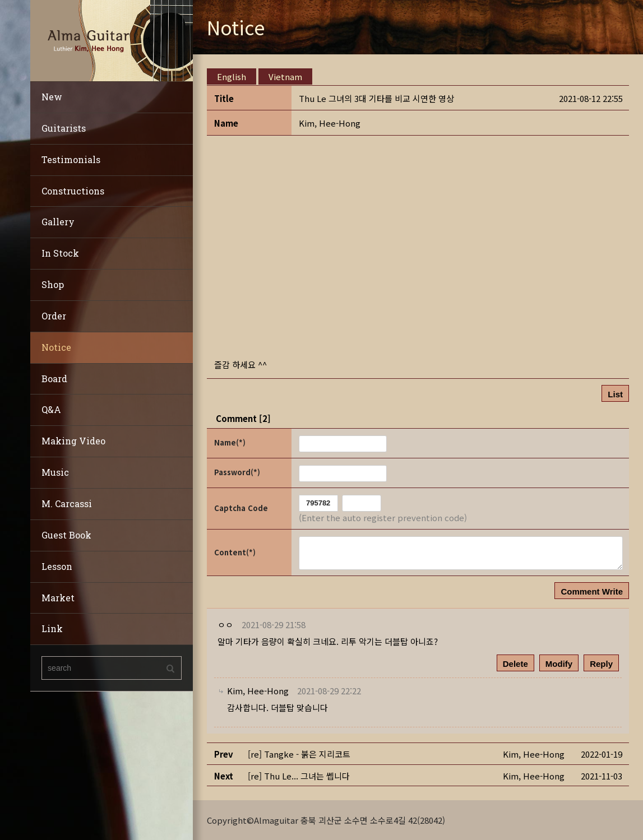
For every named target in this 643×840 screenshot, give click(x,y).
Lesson (57, 566)
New (52, 97)
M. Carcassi (67, 503)
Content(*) (235, 552)
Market (58, 598)
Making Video (73, 441)
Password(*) (237, 472)
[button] (330, 123)
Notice (56, 347)
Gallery (58, 222)
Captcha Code (241, 508)
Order (54, 316)
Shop (53, 284)
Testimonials (71, 159)
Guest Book (66, 535)
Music (55, 472)
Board (54, 379)
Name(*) (230, 442)
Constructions (73, 191)
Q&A (51, 409)
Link (52, 628)
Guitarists (64, 128)
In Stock (60, 253)
